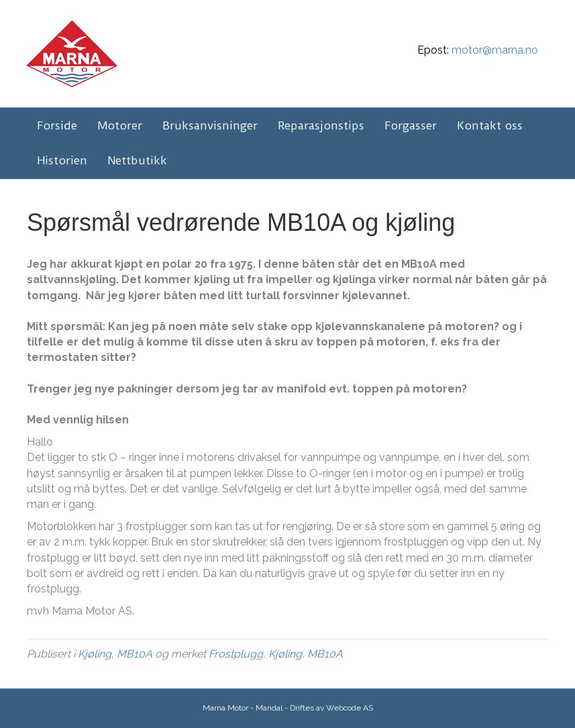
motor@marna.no (495, 50)
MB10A (135, 654)
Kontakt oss (490, 125)
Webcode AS (350, 708)
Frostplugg (236, 654)
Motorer (120, 125)
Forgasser (411, 125)
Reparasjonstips (321, 125)
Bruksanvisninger (210, 125)
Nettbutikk (137, 160)
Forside (57, 125)
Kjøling (95, 654)
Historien (62, 160)
